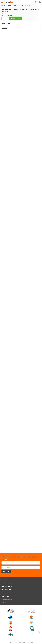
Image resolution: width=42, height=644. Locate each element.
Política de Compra (30, 642)
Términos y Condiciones (13, 642)
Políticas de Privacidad (22, 642)
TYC (2, 14)
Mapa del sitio (5, 596)
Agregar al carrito (15, 18)
